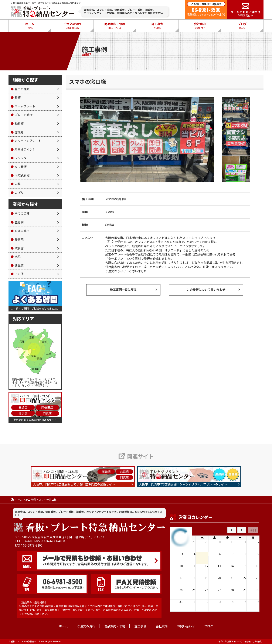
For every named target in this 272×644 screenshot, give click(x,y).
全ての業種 (20, 213)
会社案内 (200, 26)
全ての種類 (20, 89)
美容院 (17, 239)
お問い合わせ (186, 626)
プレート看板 (22, 115)
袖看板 (17, 123)
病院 (16, 257)
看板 (16, 97)
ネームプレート (23, 106)
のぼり (17, 193)
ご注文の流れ (72, 26)
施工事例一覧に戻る (123, 290)
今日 (253, 530)
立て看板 (19, 167)
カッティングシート (26, 141)
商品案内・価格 (115, 26)
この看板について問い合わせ (206, 290)
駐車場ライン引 (23, 149)
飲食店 (17, 248)
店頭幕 (17, 132)
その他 (17, 274)
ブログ (242, 26)
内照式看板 (20, 175)
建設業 (17, 265)
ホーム (30, 26)
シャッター (20, 158)
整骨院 (17, 222)
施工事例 (157, 26)
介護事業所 (20, 231)
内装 (16, 184)
